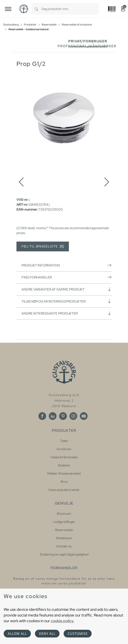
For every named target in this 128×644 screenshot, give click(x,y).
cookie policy (62, 621)
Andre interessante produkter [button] (67, 313)
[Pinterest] (63, 416)
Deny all (47, 634)
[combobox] (70, 9)
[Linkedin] (53, 416)
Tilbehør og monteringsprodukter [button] (67, 301)
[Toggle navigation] (8, 9)
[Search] (36, 9)
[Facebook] (42, 416)
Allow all (17, 634)
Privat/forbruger (88, 41)
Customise (78, 634)
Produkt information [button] (67, 265)
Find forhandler (67, 277)
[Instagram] (73, 416)
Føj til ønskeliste (43, 247)
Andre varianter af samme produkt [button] (67, 289)
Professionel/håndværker (87, 46)
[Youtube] (84, 416)
